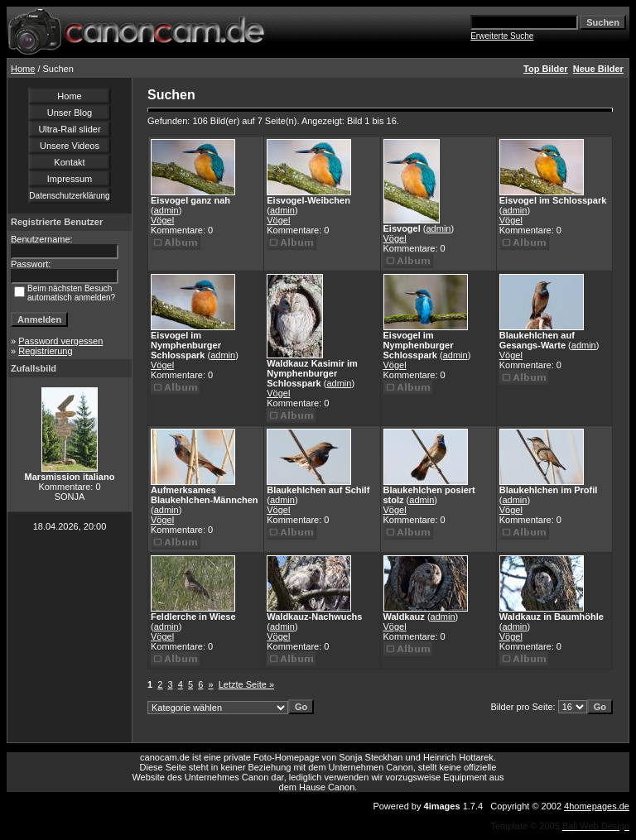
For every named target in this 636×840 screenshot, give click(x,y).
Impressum (70, 179)
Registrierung (45, 351)
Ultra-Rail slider (69, 129)
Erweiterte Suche (502, 36)
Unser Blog (70, 113)
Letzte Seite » (246, 684)
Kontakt (69, 162)
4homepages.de (597, 806)
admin (166, 210)
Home (23, 69)
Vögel (162, 220)
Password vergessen (60, 341)
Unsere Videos (70, 146)
